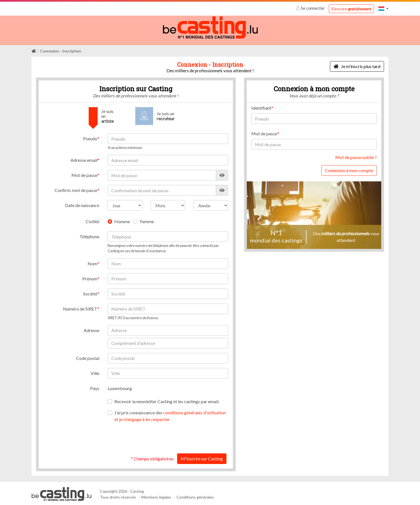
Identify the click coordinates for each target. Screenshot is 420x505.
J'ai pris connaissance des (170, 414)
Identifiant (261, 106)
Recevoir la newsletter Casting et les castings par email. (167, 400)
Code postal (88, 356)
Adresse (91, 329)
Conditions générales (195, 495)
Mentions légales (156, 495)
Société (90, 292)
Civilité (92, 220)
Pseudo (90, 137)
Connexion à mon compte (349, 169)
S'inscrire (351, 9)
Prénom (90, 277)
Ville (95, 371)
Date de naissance (82, 204)
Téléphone (89, 235)
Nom (92, 262)
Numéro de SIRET (80, 307)
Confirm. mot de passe (76, 188)
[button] (383, 9)
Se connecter (311, 8)
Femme (147, 220)
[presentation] (186, 436)
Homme (122, 220)
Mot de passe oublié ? (356, 156)
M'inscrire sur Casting (202, 457)
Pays (95, 387)
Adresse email (84, 158)
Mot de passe (84, 173)
